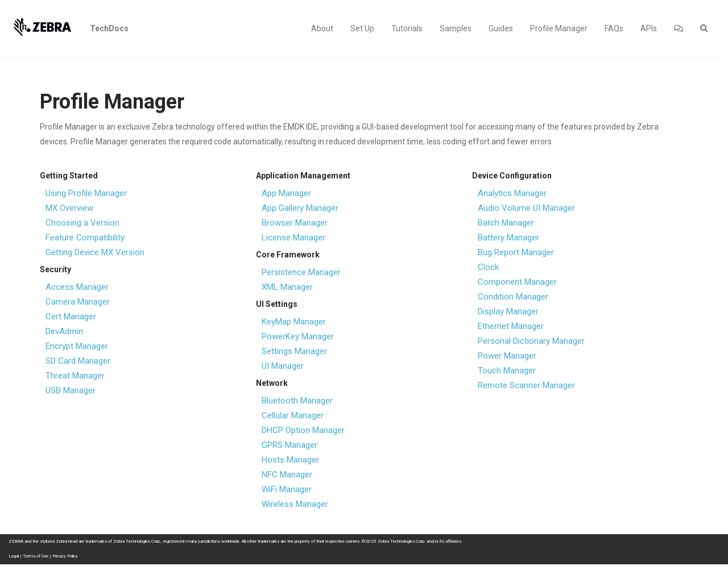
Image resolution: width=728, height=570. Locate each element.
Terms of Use (36, 556)
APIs (649, 28)
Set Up (362, 28)
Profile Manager (559, 28)
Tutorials (407, 28)
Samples (456, 28)
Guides (501, 28)
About (322, 28)
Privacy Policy (65, 556)
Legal (14, 556)
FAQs (614, 28)
